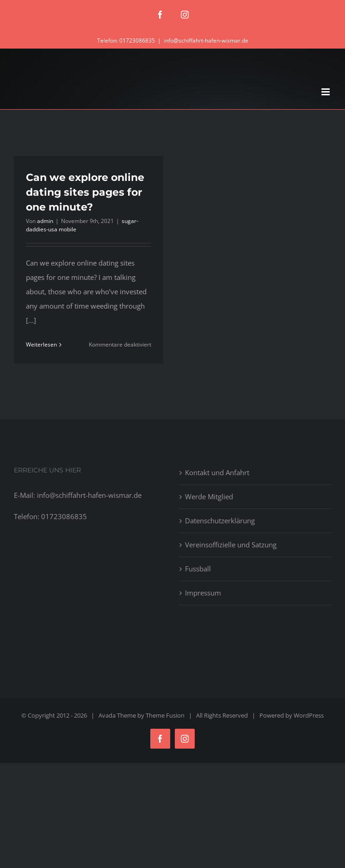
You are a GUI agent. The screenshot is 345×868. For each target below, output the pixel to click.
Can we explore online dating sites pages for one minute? (85, 192)
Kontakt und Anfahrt (217, 472)
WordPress (309, 715)
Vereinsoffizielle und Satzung (231, 545)
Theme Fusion (165, 715)
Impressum (203, 593)
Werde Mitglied (209, 496)
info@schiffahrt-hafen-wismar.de (206, 40)
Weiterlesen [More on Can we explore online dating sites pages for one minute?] (41, 344)
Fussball (198, 569)
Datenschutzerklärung (220, 521)
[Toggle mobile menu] (326, 92)
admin (45, 221)
